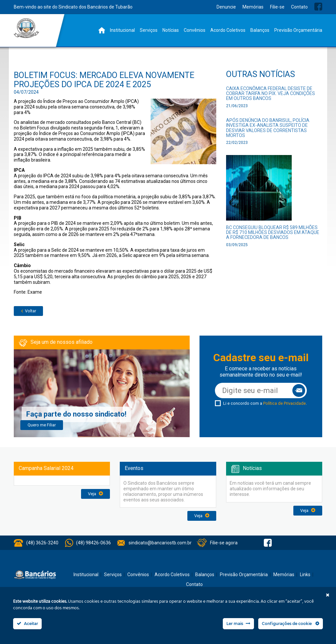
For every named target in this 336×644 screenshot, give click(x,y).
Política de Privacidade (284, 403)
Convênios (195, 30)
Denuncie (226, 7)
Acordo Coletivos (228, 30)
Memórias (253, 7)
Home (102, 30)
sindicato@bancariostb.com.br (160, 543)
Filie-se (277, 7)
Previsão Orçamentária (298, 30)
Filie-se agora (224, 543)
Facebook (318, 7)
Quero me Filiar (42, 425)
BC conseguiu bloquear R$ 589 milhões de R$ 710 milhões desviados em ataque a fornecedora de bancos (273, 233)
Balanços (260, 30)
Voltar (28, 311)
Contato (299, 7)
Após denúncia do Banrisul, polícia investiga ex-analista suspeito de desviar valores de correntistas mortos (268, 128)
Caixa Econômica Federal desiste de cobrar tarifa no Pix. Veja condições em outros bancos (271, 94)
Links (305, 575)
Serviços (149, 30)
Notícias (171, 30)
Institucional (122, 30)
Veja (95, 494)
